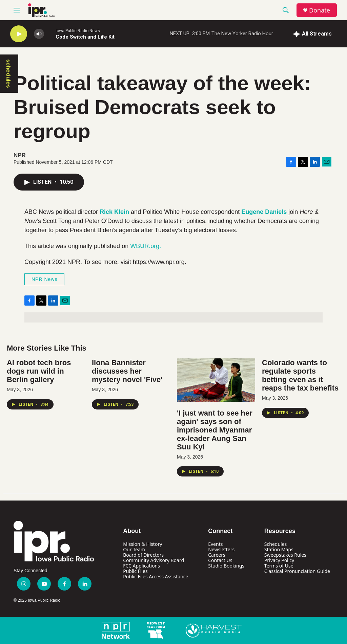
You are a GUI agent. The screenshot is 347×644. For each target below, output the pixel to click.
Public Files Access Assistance (156, 576)
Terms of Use (279, 566)
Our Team (134, 549)
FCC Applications (141, 566)
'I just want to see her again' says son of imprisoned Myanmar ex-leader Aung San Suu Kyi (215, 430)
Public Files (135, 571)
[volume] (39, 34)
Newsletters (221, 549)
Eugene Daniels (264, 212)
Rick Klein (114, 212)
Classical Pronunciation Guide (297, 571)
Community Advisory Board (154, 560)
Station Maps (279, 549)
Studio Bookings (226, 566)
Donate (320, 10)
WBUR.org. (146, 246)
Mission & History (142, 544)
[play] (19, 34)
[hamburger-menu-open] (17, 10)
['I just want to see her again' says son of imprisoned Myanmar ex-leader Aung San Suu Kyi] (216, 380)
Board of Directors (143, 555)
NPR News (44, 279)
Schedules (275, 544)
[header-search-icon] (286, 10)
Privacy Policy (279, 560)
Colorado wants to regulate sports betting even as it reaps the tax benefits (300, 375)
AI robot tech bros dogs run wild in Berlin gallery (39, 371)
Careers (217, 555)
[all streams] (313, 34)
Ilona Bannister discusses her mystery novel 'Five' (127, 371)
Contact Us (220, 560)
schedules (8, 74)
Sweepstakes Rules (285, 555)
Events (215, 544)
